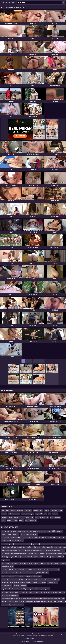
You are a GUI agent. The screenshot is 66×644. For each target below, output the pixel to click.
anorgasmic (25, 514)
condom (42, 517)
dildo (28, 517)
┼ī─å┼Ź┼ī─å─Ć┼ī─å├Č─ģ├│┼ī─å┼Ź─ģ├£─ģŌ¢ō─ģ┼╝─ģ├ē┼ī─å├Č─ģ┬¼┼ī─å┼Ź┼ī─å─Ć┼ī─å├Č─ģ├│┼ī (30, 570)
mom (8, 511)
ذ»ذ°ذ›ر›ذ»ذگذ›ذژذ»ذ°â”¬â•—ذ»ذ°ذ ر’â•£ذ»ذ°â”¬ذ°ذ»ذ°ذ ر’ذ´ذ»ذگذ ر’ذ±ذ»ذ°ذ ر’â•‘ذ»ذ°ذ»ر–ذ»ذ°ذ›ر (25, 589)
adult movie (16, 514)
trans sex (21, 605)
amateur (36, 511)
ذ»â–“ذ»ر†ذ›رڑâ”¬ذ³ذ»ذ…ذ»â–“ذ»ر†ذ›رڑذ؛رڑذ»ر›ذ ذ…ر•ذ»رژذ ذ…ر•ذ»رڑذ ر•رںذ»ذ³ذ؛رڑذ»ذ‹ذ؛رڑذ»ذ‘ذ (26, 531)
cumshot (4, 514)
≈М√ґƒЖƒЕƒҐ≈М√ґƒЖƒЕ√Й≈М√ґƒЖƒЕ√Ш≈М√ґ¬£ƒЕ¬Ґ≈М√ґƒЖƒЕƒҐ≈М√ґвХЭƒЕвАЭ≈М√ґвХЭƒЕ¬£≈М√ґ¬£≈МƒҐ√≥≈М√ (33, 557)
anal (3, 511)
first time (23, 586)
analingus (4, 517)
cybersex (57, 517)
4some (9, 520)
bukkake (55, 514)
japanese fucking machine (9, 605)
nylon (23, 517)
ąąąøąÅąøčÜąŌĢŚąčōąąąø (34, 576)
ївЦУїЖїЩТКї (5, 560)
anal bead (20, 511)
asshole (15, 520)
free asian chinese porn (27, 573)
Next (42, 361)
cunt (27, 520)
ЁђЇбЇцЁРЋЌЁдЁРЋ (57, 531)
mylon (32, 514)
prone (3, 534)
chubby (21, 520)
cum (41, 511)
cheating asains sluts (13, 534)
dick (45, 514)
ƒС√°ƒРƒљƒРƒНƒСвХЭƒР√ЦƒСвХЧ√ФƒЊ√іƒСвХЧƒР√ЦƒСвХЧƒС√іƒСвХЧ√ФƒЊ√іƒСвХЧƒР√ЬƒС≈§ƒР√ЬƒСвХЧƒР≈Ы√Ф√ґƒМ (33, 592)
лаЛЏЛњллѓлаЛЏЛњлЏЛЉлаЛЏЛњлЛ (13, 541)
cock (10, 514)
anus (52, 517)
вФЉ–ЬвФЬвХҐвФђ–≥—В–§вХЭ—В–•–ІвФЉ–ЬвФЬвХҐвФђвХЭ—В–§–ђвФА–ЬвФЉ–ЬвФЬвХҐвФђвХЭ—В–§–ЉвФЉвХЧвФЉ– (31, 551)
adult (60, 511)
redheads (16, 586)
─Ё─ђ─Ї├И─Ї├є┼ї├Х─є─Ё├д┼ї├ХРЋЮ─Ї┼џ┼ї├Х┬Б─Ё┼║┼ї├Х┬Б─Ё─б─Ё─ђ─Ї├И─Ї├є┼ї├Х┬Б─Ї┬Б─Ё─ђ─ (31, 579)
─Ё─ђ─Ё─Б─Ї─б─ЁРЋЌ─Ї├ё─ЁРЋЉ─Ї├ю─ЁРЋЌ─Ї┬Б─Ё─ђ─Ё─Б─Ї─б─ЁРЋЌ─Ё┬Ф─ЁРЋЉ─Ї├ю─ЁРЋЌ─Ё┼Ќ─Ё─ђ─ (33, 598)
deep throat (33, 520)
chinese (13, 511)
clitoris (4, 520)
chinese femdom (6, 573)
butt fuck (17, 517)
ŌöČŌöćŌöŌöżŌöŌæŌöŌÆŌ (29, 534)
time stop (16, 573)
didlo (37, 517)
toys (32, 517)
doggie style (39, 514)
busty (11, 517)
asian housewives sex (8, 566)
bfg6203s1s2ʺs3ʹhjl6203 (42, 573)
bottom (47, 511)
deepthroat (54, 511)
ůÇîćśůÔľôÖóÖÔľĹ (7, 586)
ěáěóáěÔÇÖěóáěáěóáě (39, 582)
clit (48, 517)
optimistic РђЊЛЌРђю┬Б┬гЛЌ (10, 595)
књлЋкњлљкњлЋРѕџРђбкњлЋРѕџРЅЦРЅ (13, 576)
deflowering (28, 511)
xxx (50, 514)
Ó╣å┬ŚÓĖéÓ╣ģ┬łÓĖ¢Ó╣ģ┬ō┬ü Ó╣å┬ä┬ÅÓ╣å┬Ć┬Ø (16, 582)
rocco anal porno (52, 582)
